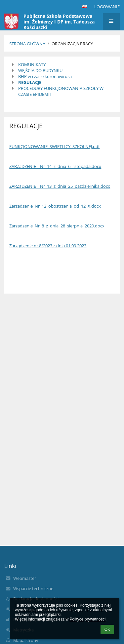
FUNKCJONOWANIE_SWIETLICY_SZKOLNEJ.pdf (54, 146)
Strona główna (27, 44)
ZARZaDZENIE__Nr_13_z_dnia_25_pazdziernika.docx (60, 186)
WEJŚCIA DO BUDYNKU (40, 70)
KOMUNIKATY (32, 64)
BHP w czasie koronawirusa (45, 76)
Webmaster (25, 578)
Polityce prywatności (87, 619)
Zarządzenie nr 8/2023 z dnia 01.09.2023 (48, 246)
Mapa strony (26, 640)
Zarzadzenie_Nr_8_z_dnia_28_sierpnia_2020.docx (57, 226)
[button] (85, 7)
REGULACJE (30, 82)
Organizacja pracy (72, 44)
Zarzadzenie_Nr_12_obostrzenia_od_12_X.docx (55, 206)
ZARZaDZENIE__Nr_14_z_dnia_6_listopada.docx (55, 166)
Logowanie (107, 7)
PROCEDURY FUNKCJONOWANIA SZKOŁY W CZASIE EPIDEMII (61, 91)
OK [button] (107, 629)
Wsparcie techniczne (33, 588)
